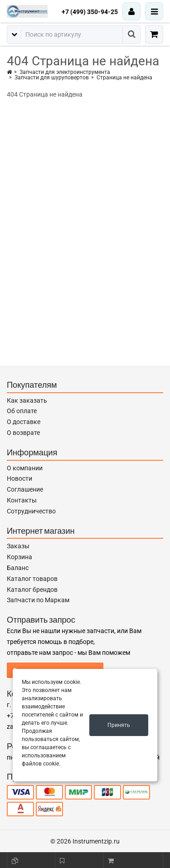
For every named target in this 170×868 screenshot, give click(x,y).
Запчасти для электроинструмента (65, 72)
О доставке (24, 422)
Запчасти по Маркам (38, 600)
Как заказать (27, 400)
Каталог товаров (32, 579)
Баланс (18, 568)
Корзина (19, 557)
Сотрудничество (31, 511)
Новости (19, 478)
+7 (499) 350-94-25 (90, 12)
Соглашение (25, 489)
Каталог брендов (32, 590)
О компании (25, 468)
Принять (119, 725)
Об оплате (22, 411)
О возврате (23, 433)
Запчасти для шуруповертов (52, 78)
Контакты (22, 500)
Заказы (18, 546)
